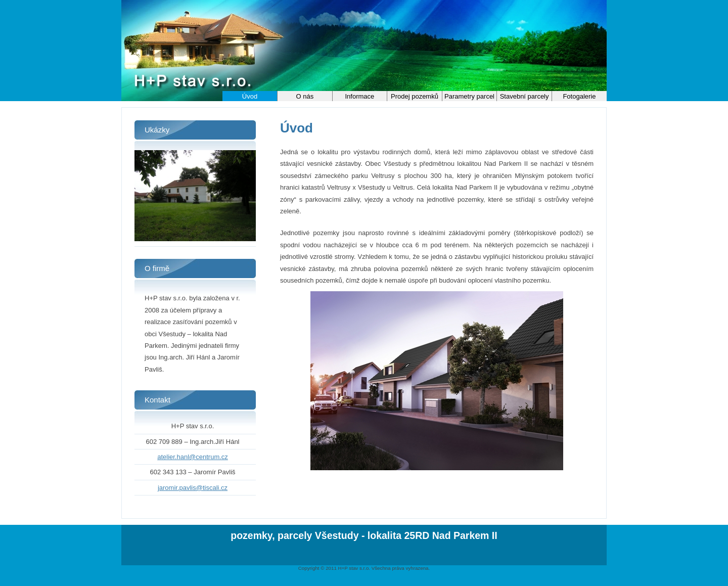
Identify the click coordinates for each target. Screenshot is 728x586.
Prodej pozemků (415, 96)
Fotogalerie (579, 96)
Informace (360, 96)
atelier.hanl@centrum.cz (193, 457)
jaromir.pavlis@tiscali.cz (193, 488)
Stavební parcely (525, 96)
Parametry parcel (469, 96)
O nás (305, 96)
